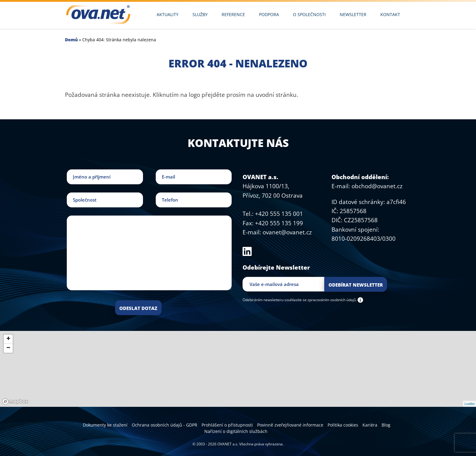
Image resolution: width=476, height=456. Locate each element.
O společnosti (309, 14)
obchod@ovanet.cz (377, 186)
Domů (71, 40)
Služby (200, 14)
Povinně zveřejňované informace (290, 425)
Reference (233, 14)
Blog (386, 425)
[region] (238, 369)
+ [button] (8, 339)
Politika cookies (343, 425)
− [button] (8, 348)
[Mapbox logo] (15, 402)
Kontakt (390, 14)
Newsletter (353, 14)
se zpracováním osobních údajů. (330, 300)
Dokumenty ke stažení (105, 425)
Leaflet (469, 404)
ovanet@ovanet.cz (287, 232)
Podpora (269, 14)
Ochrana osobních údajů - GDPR (165, 425)
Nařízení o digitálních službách (236, 431)
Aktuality (168, 14)
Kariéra (370, 425)
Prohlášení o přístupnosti (227, 425)
